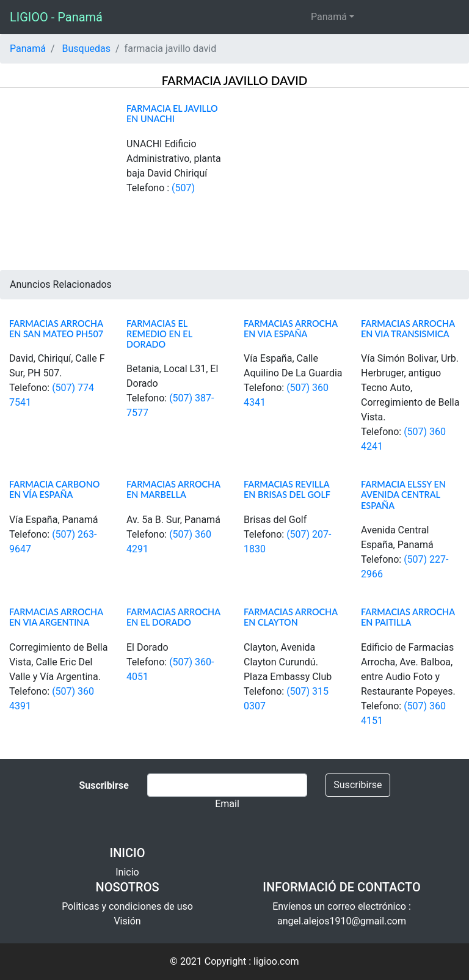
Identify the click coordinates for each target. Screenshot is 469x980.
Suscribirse (358, 785)
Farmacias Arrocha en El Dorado (173, 617)
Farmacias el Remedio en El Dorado (159, 334)
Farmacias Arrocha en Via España (291, 329)
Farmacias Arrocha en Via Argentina (56, 617)
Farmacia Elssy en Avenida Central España (403, 495)
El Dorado (147, 647)
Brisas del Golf (275, 520)
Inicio (127, 872)
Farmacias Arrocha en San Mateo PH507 (56, 329)
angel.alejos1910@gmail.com (342, 921)
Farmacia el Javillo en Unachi (172, 114)
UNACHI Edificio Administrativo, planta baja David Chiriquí (174, 159)
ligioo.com (276, 961)
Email (227, 804)
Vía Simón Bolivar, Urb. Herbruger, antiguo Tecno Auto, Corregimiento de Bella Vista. (410, 388)
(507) (183, 188)
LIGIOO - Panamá (56, 17)
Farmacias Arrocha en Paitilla (408, 617)
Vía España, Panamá (54, 520)
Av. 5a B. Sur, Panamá (173, 520)
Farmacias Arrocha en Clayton (291, 617)
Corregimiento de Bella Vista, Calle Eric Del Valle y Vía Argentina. (58, 662)
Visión (127, 921)
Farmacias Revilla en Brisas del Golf (287, 489)
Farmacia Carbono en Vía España (54, 489)
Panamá (329, 17)
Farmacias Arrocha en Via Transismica (408, 329)
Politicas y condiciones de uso (127, 906)
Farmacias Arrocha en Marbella (173, 489)
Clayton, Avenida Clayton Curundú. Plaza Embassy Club (288, 662)
